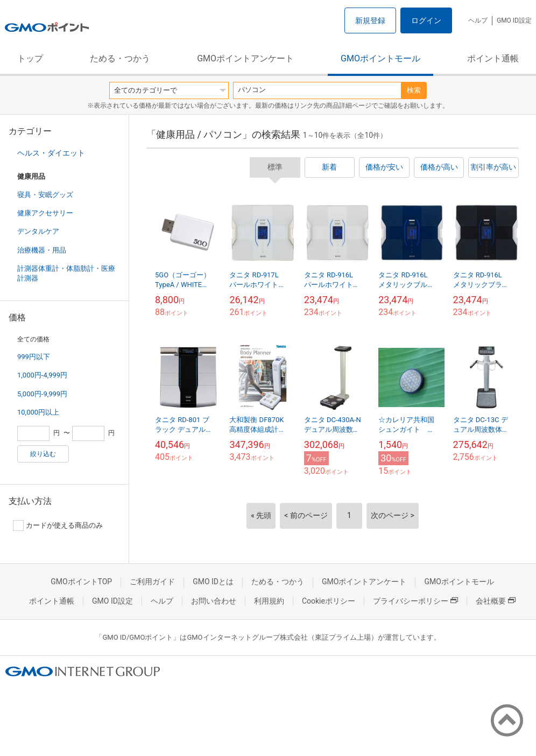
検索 (414, 90)
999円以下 (34, 357)
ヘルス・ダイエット (51, 153)
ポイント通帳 (493, 58)
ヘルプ (478, 20)
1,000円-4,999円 (42, 375)
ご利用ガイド (152, 582)
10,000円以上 (38, 412)
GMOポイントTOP (81, 582)
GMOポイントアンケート (245, 58)
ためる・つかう (120, 58)
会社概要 (496, 601)
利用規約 (269, 601)
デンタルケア (38, 231)
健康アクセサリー (45, 213)
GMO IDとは (213, 582)
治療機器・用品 (42, 250)
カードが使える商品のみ (58, 526)
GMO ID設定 (514, 20)
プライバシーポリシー (415, 601)
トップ (30, 58)
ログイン (426, 20)
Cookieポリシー (329, 601)
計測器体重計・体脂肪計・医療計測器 (66, 273)
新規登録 (370, 20)
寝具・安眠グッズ (45, 195)
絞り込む (43, 454)
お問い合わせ (214, 601)
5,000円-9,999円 (42, 394)
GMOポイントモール (380, 58)
